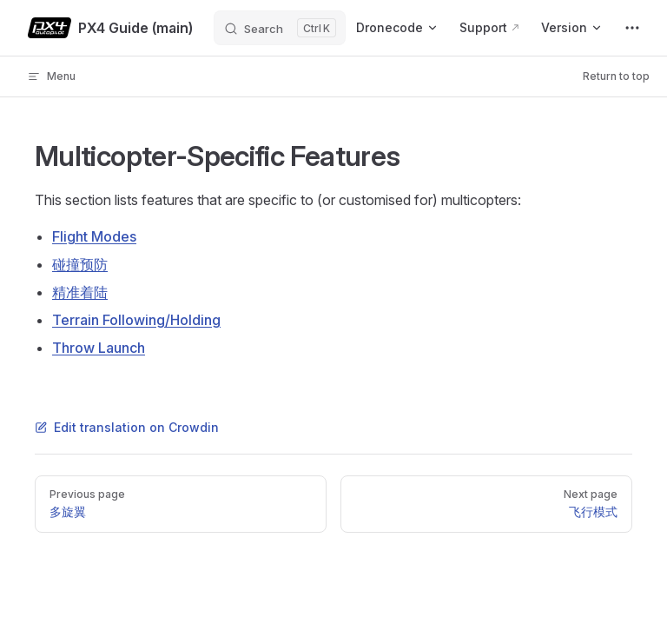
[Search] (280, 28)
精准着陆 (80, 292)
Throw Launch (99, 348)
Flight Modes (94, 236)
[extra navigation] (632, 28)
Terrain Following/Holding (136, 320)
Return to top (616, 76)
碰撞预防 (80, 264)
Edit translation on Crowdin (127, 427)
